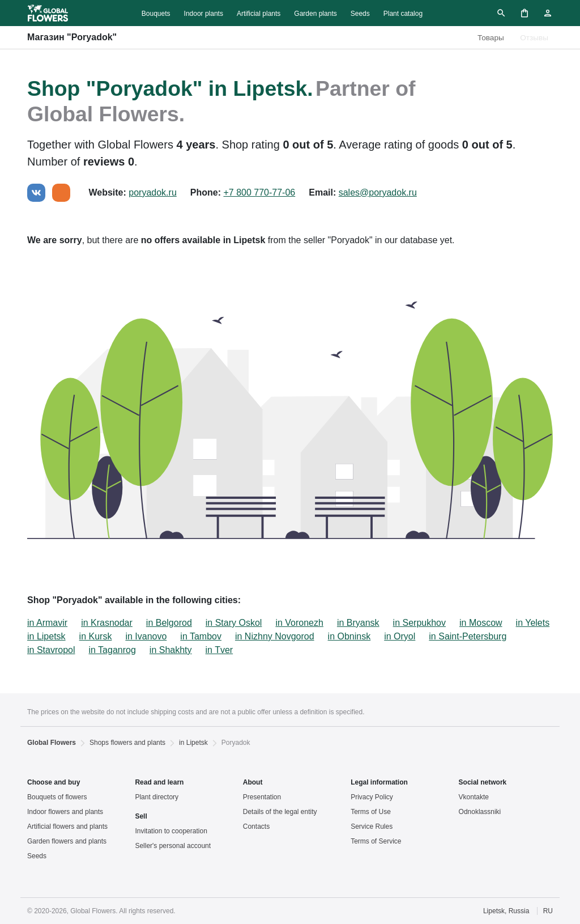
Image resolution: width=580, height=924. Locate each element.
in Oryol (400, 636)
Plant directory (157, 797)
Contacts (256, 826)
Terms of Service (376, 841)
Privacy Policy (372, 797)
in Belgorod (169, 623)
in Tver (219, 650)
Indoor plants (204, 14)
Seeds (360, 14)
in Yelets (533, 623)
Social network (483, 782)
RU (548, 911)
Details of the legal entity (280, 812)
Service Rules (372, 826)
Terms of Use (371, 812)
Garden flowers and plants (67, 841)
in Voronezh (299, 623)
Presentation (262, 797)
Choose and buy (54, 782)
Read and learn (159, 782)
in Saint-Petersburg (468, 636)
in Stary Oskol (234, 623)
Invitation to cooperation (171, 831)
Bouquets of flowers (57, 797)
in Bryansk (358, 623)
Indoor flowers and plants (65, 812)
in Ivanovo (146, 636)
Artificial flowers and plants (67, 826)
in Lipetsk (46, 636)
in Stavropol (51, 650)
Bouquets (156, 14)
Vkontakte (474, 797)
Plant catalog (403, 14)
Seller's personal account (173, 846)
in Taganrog (112, 650)
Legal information (379, 782)
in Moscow (481, 623)
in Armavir (47, 623)
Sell (141, 816)
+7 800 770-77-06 (259, 192)
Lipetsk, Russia (506, 911)
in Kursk (96, 636)
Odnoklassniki (480, 812)
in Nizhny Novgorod (275, 636)
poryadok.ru (153, 192)
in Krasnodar (107, 623)
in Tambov (201, 636)
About (253, 782)
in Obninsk (349, 636)
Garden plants (315, 14)
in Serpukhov (419, 623)
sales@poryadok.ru (378, 192)
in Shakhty (171, 650)
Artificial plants (259, 14)
